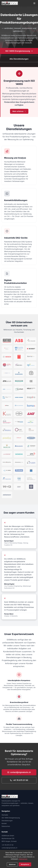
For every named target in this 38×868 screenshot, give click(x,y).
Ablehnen (12, 864)
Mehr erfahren (19, 111)
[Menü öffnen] (34, 3)
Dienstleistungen (7, 821)
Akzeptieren (25, 864)
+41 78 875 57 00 (19, 780)
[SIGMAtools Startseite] (10, 3)
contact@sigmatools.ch (19, 772)
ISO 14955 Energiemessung (11, 818)
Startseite (5, 815)
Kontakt (4, 823)
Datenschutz (6, 826)
